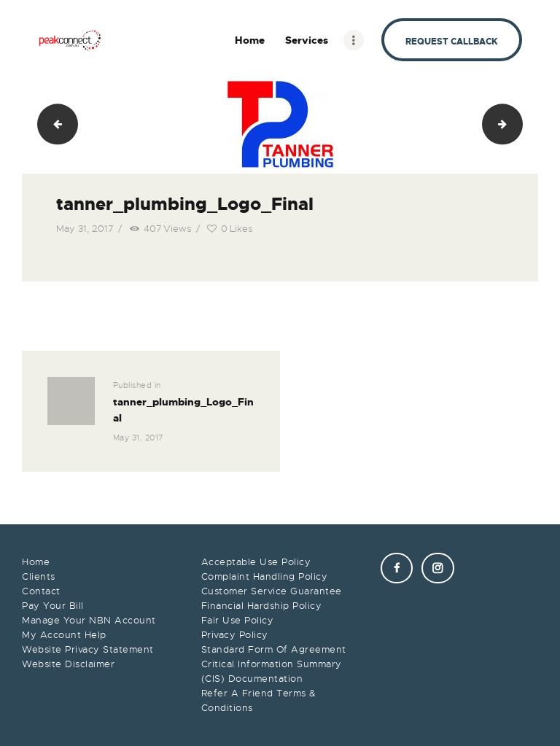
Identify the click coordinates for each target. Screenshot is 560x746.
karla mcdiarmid (518, 124)
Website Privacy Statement (88, 649)
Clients (39, 576)
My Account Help (64, 635)
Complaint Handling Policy (265, 576)
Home (36, 562)
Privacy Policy (235, 635)
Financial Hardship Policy (262, 606)
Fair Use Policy (238, 620)
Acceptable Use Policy (256, 562)
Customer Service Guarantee (272, 591)
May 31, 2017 (85, 229)
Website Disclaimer (68, 664)
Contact (41, 591)
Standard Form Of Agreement (274, 649)
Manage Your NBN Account (89, 620)
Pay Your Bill (53, 606)
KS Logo (52, 124)
